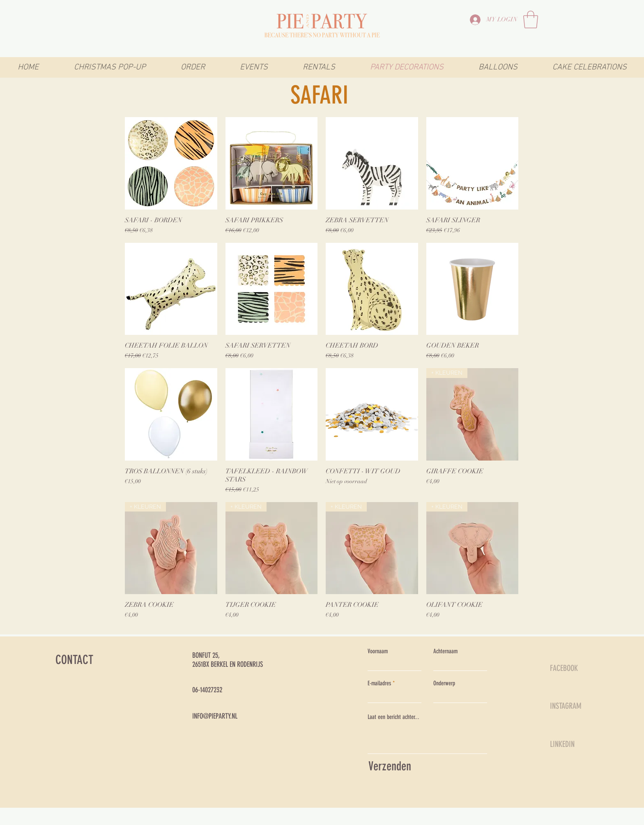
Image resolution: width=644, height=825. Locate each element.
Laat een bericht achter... (393, 717)
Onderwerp (444, 683)
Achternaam (445, 651)
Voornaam (378, 651)
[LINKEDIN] (579, 744)
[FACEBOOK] (579, 668)
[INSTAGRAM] (579, 706)
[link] (531, 20)
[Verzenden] (426, 766)
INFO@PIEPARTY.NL (215, 716)
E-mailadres (379, 683)
